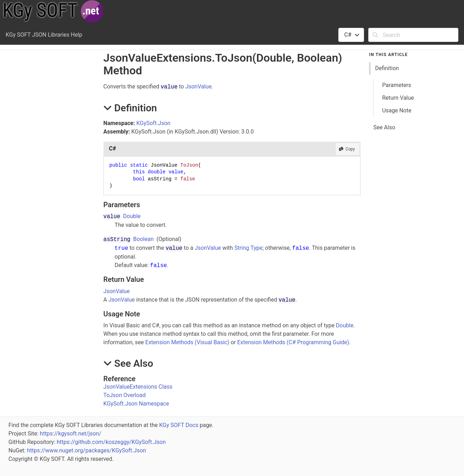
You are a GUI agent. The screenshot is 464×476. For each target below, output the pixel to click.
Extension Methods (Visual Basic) (187, 342)
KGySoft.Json (153, 123)
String (242, 248)
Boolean (143, 239)
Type (256, 248)
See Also (384, 127)
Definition (387, 68)
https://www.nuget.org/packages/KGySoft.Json (87, 450)
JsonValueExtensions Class (138, 387)
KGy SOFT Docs (179, 425)
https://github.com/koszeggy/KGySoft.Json (111, 442)
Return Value (398, 98)
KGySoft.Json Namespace (136, 404)
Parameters (396, 85)
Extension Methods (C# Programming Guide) (293, 342)
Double (132, 216)
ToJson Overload (125, 395)
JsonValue (198, 86)
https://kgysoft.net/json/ (71, 434)
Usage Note (397, 110)
